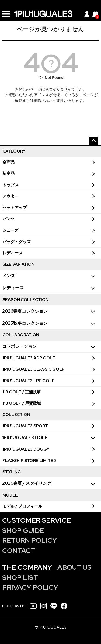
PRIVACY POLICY (30, 587)
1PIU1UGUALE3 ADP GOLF (29, 358)
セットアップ (15, 208)
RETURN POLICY (29, 540)
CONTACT (19, 551)
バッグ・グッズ (17, 242)
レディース (13, 253)
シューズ (11, 230)
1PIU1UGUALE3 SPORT (25, 426)
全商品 (8, 162)
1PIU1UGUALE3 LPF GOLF (29, 381)
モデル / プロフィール (22, 506)
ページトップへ (93, 141)
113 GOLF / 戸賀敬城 (22, 403)
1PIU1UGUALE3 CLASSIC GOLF (34, 369)
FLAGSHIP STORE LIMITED (29, 461)
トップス (11, 185)
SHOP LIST (20, 578)
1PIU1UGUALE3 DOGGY (26, 449)
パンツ (8, 219)
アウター (11, 196)
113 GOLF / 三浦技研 (22, 392)
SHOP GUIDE (23, 531)
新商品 (8, 173)
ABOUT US (74, 567)
